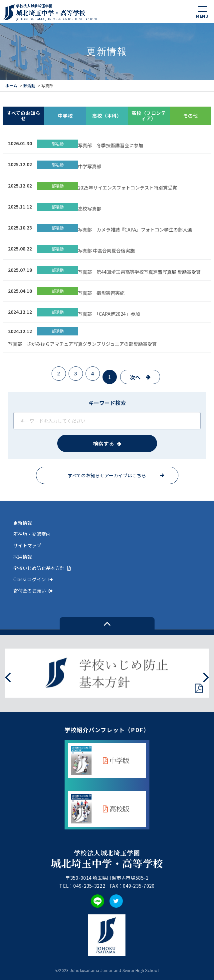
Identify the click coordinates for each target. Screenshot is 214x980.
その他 (191, 116)
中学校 (65, 116)
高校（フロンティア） (149, 116)
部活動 (29, 85)
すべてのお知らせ (24, 116)
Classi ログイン (33, 579)
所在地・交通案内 (32, 534)
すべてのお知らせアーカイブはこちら (107, 475)
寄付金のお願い (33, 591)
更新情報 (23, 523)
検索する (104, 443)
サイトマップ (27, 545)
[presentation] (8, 677)
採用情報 (23, 557)
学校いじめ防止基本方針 (42, 568)
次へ (135, 377)
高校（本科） (107, 116)
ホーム (11, 85)
